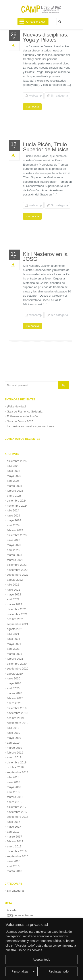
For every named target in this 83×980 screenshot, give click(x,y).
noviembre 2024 (17, 506)
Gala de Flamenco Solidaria (25, 412)
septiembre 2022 (18, 575)
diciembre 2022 (17, 565)
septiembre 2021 (18, 624)
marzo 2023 (14, 555)
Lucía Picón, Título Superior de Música (46, 147)
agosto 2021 (15, 629)
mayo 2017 (14, 827)
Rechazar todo (59, 971)
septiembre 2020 (18, 669)
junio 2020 (14, 678)
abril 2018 (13, 792)
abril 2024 (13, 525)
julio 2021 (13, 634)
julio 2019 (13, 728)
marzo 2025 (14, 486)
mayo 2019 (14, 738)
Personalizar (20, 971)
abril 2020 (13, 688)
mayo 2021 (14, 644)
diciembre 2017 (17, 807)
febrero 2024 (15, 530)
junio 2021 (14, 639)
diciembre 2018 (17, 762)
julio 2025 (13, 466)
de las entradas (20, 915)
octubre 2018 (15, 767)
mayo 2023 (14, 545)
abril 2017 (13, 832)
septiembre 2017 (18, 817)
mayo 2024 (14, 520)
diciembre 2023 (17, 535)
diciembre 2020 (17, 664)
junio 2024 (14, 516)
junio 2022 (14, 590)
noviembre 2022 (17, 570)
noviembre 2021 (17, 614)
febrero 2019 (15, 753)
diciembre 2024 (17, 501)
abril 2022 (13, 599)
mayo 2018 (14, 787)
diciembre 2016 (17, 851)
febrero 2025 (15, 491)
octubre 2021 (15, 619)
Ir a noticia (32, 107)
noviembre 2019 (17, 713)
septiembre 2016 (18, 856)
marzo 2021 (14, 654)
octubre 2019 (15, 718)
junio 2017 (14, 822)
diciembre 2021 (17, 609)
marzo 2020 (14, 693)
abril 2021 (13, 649)
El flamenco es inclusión (22, 416)
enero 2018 (14, 802)
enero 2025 (14, 496)
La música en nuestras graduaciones (30, 426)
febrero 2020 (15, 698)
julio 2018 (13, 777)
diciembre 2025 (17, 461)
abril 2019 (13, 743)
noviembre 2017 (17, 812)
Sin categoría (59, 96)
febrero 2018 (15, 797)
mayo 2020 (14, 683)
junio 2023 (14, 540)
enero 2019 (14, 757)
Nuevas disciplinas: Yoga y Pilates (46, 37)
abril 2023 (13, 550)
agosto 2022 (15, 580)
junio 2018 (14, 782)
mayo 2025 (14, 476)
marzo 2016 (14, 871)
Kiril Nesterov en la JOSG (45, 257)
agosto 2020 (15, 674)
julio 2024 (13, 510)
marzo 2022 (14, 604)
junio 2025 (14, 471)
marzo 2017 (14, 837)
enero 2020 (14, 703)
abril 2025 (13, 481)
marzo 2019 (14, 748)
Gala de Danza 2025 (20, 421)
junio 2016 (14, 861)
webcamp (36, 96)
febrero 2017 (15, 841)
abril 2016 (13, 866)
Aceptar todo (41, 960)
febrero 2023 (15, 560)
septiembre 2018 (18, 772)
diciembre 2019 (17, 708)
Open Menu (36, 22)
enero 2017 (14, 846)
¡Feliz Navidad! (16, 406)
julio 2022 (13, 585)
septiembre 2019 (18, 723)
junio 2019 (14, 733)
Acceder (12, 910)
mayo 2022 (14, 594)
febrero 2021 (15, 659)
